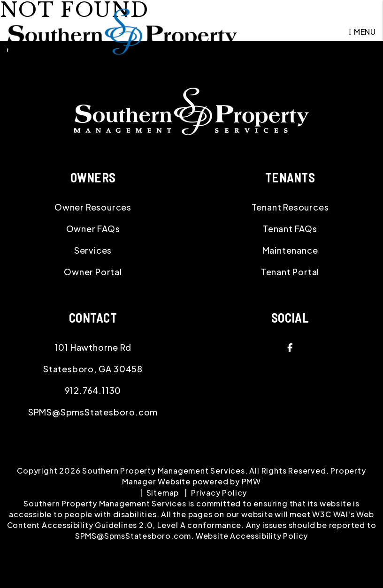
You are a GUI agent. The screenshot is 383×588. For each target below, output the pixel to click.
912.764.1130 (93, 390)
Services (93, 250)
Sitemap (163, 493)
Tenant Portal (290, 272)
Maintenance (290, 250)
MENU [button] (362, 32)
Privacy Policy (219, 493)
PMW (251, 481)
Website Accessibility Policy (252, 536)
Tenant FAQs (290, 229)
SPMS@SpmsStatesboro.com (93, 412)
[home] (122, 31)
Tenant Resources (290, 207)
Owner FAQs (93, 229)
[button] (290, 347)
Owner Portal (93, 272)
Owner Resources (93, 207)
